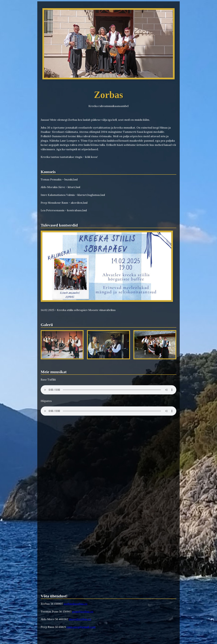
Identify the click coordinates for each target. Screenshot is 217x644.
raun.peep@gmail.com (81, 627)
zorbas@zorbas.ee (76, 604)
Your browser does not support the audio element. (108, 390)
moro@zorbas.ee (80, 619)
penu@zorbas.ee (83, 611)
